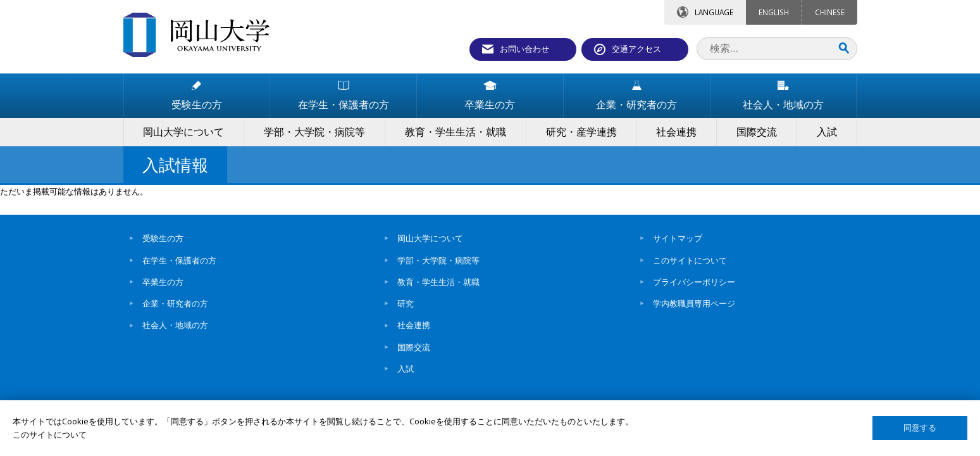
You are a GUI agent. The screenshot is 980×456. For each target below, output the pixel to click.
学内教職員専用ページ (694, 303)
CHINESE (830, 12)
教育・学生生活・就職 (438, 282)
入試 (406, 369)
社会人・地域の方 (175, 325)
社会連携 (414, 325)
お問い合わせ (524, 49)
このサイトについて (690, 260)
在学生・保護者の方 (179, 260)
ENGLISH (774, 12)
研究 (406, 303)
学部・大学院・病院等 (438, 260)
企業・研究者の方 (175, 303)
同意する (920, 428)
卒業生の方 (163, 282)
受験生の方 (163, 238)
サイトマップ (678, 238)
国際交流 (414, 347)
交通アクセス (636, 49)
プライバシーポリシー (694, 282)
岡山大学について (430, 238)
